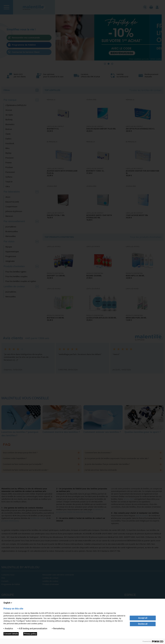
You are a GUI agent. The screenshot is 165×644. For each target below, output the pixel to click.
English (8, 603)
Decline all (143, 624)
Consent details (11, 634)
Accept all (143, 618)
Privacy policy (30, 634)
